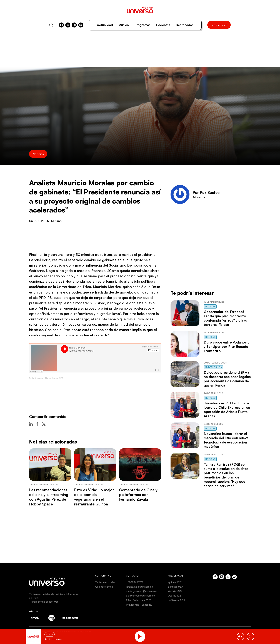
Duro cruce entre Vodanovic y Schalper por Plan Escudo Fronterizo (227, 347)
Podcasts (163, 25)
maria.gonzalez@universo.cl (142, 591)
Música (124, 25)
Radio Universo (36, 378)
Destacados (185, 25)
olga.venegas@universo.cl (141, 596)
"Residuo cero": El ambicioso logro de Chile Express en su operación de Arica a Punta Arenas (227, 410)
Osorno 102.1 (175, 596)
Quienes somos (104, 587)
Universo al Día (214, 367)
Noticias (38, 154)
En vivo (50, 634)
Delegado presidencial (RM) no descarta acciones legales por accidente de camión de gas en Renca (227, 379)
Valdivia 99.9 (175, 591)
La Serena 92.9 (176, 600)
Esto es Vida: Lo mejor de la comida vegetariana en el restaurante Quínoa (94, 497)
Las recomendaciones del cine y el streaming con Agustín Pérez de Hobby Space (49, 497)
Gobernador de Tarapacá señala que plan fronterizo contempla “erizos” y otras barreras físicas (225, 318)
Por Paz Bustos (206, 192)
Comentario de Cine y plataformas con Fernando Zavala (138, 495)
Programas (142, 25)
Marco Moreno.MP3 (54, 378)
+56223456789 (135, 582)
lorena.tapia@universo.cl (140, 587)
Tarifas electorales (105, 582)
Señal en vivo (219, 25)
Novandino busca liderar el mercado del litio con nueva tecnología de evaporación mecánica (226, 440)
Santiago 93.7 (175, 587)
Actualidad (105, 25)
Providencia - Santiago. (139, 605)
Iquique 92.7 (175, 582)
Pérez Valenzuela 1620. (139, 600)
